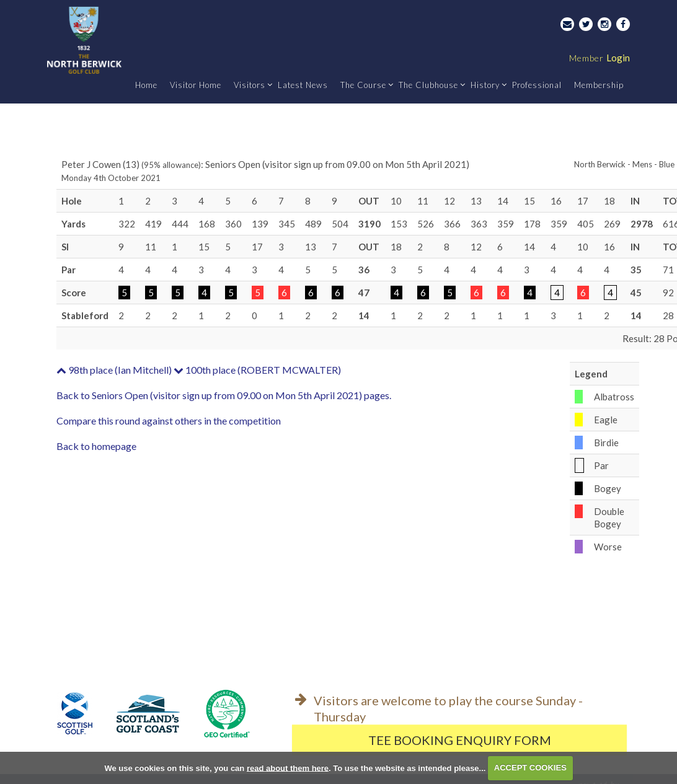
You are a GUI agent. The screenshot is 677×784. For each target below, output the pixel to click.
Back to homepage (96, 446)
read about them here (288, 768)
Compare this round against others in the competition (169, 421)
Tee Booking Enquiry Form (460, 740)
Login (600, 58)
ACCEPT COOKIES (530, 768)
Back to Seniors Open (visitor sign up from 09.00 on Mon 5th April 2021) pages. (224, 395)
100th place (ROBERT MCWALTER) (257, 370)
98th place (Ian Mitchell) (114, 370)
